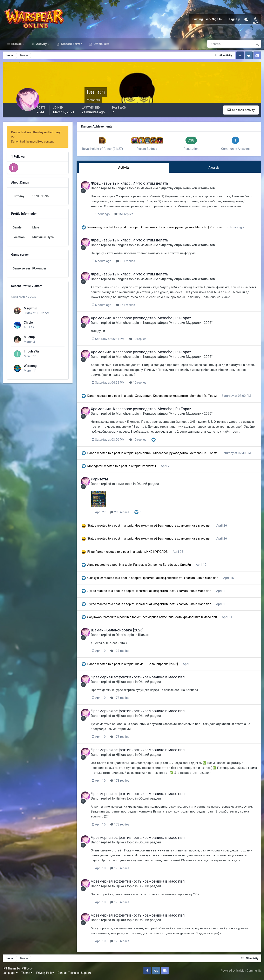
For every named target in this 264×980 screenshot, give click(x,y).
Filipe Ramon (99, 554)
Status (95, 527)
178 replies (124, 700)
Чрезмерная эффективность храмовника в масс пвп (177, 527)
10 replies (142, 341)
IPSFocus (27, 969)
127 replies (124, 653)
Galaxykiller (98, 580)
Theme (27, 974)
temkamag (98, 229)
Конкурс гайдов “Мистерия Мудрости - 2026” (182, 325)
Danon (100, 190)
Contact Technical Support (75, 974)
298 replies (124, 514)
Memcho (127, 325)
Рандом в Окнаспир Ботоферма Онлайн (166, 567)
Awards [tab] (215, 170)
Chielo (28, 323)
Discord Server (71, 47)
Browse (16, 47)
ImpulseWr (31, 352)
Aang (94, 567)
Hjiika (124, 684)
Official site (101, 47)
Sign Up (235, 21)
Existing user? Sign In (208, 21)
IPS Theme (10, 969)
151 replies (129, 216)
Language (11, 974)
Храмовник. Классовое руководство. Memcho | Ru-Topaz (185, 229)
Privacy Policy (45, 974)
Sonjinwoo (98, 619)
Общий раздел (152, 486)
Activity (42, 47)
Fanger (125, 190)
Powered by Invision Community (241, 972)
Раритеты (153, 468)
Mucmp (29, 337)
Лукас (95, 593)
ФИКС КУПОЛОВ (159, 554)
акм (123, 486)
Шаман (148, 637)
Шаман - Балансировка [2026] (122, 632)
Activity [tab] (126, 170)
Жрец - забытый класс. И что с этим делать (134, 186)
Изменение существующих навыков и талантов (182, 190)
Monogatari (98, 468)
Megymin (30, 308)
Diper (124, 637)
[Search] (216, 47)
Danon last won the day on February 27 (38, 135)
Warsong (30, 366)
